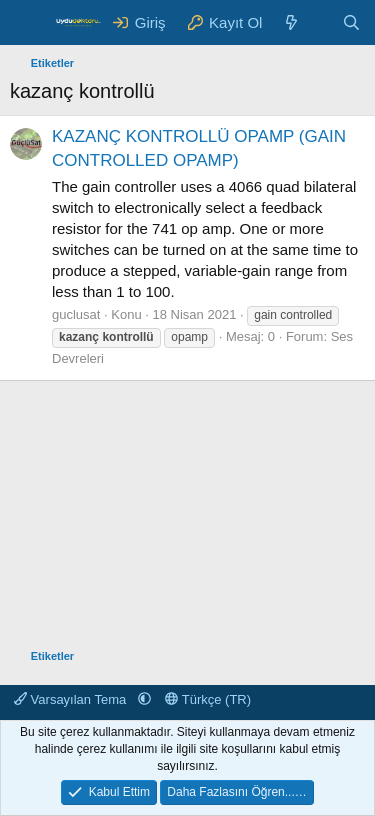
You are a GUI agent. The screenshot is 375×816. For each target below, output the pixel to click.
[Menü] (27, 23)
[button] (144, 699)
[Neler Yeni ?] (291, 22)
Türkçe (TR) (208, 699)
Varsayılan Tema (72, 699)
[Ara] (351, 22)
